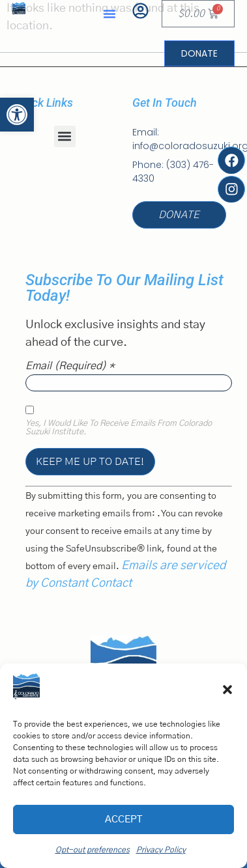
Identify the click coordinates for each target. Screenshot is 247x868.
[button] (227, 690)
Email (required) (70, 366)
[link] (17, 115)
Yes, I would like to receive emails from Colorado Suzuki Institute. (119, 428)
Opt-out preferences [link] (93, 850)
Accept (123, 819)
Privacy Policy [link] (161, 850)
